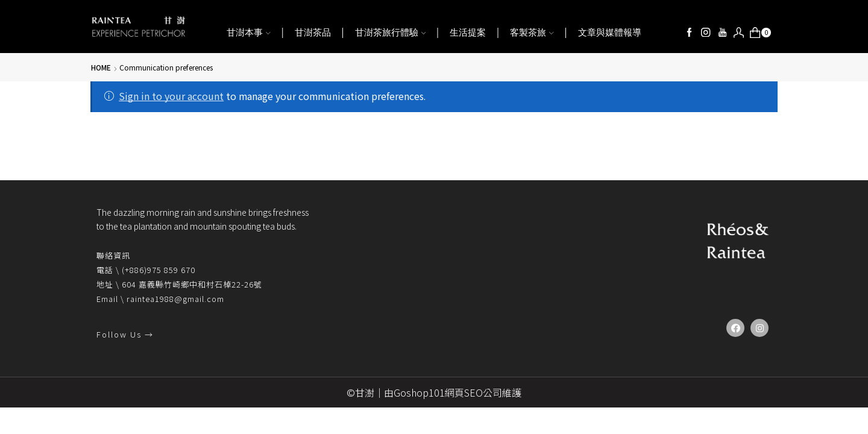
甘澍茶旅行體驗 (391, 33)
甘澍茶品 (313, 33)
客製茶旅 (532, 33)
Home (101, 67)
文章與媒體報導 (610, 33)
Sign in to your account (171, 96)
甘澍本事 (249, 33)
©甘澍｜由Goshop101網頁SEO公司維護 (434, 392)
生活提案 (468, 33)
